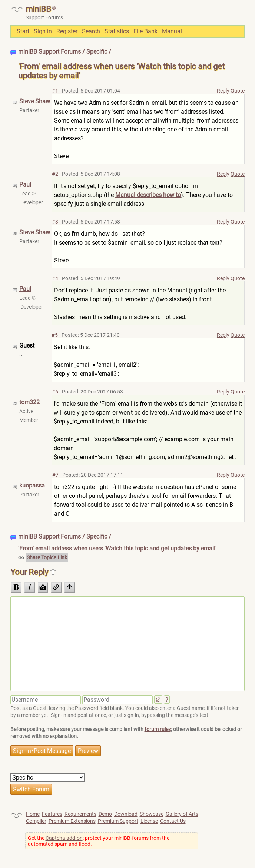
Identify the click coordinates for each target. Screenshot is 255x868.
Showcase (152, 814)
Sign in (43, 31)
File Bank (145, 31)
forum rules (158, 729)
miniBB (38, 9)
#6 (55, 392)
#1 (55, 91)
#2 (55, 174)
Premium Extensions (72, 821)
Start (23, 31)
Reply (223, 91)
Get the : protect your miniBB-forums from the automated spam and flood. (99, 841)
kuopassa (32, 485)
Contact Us (173, 821)
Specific (97, 52)
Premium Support (118, 821)
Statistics (117, 31)
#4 (55, 278)
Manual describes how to (148, 195)
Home (33, 814)
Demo (105, 814)
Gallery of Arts (182, 814)
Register (67, 31)
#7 (55, 475)
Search (91, 31)
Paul (25, 185)
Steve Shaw (35, 101)
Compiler (36, 821)
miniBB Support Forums (49, 52)
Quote (238, 91)
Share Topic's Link (47, 557)
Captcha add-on (64, 838)
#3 (55, 222)
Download (126, 814)
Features (52, 814)
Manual (172, 31)
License (149, 821)
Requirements (80, 814)
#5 (55, 335)
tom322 (29, 402)
